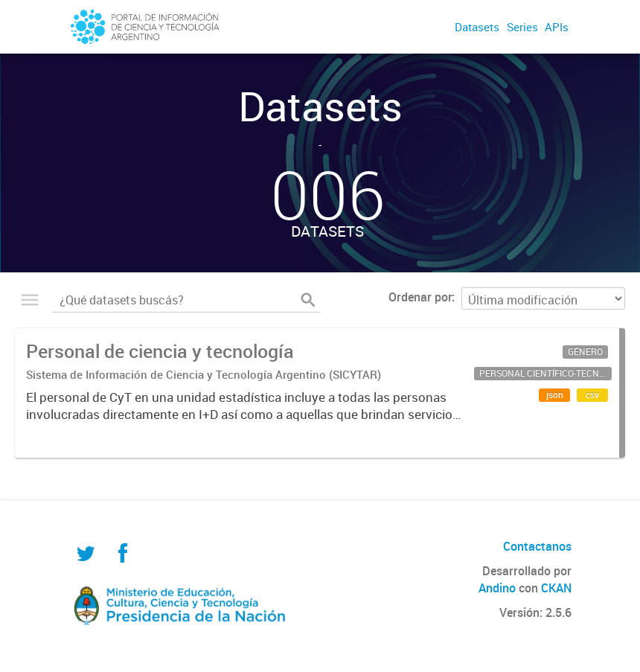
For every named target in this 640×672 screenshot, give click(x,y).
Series (522, 27)
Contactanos (537, 546)
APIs (557, 27)
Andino (497, 588)
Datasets (477, 27)
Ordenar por (420, 297)
